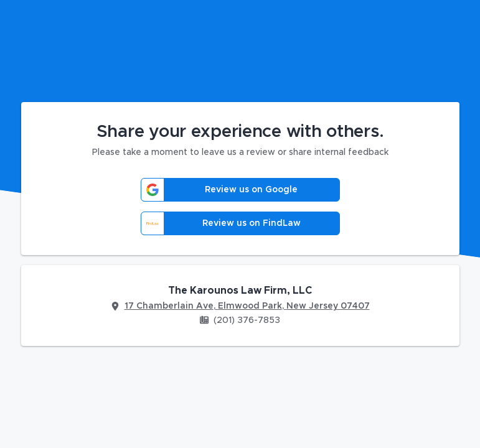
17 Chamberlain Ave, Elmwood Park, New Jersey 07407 (247, 306)
